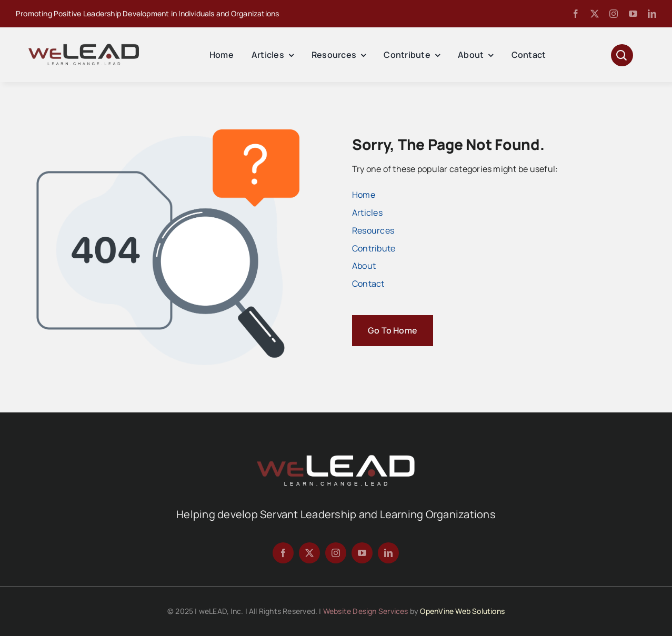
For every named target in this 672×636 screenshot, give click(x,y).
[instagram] (614, 14)
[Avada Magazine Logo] (84, 48)
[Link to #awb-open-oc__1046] (622, 55)
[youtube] (633, 14)
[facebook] (576, 14)
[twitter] (595, 14)
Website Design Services (366, 611)
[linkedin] (652, 14)
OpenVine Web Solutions (462, 611)
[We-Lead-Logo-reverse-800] (336, 459)
